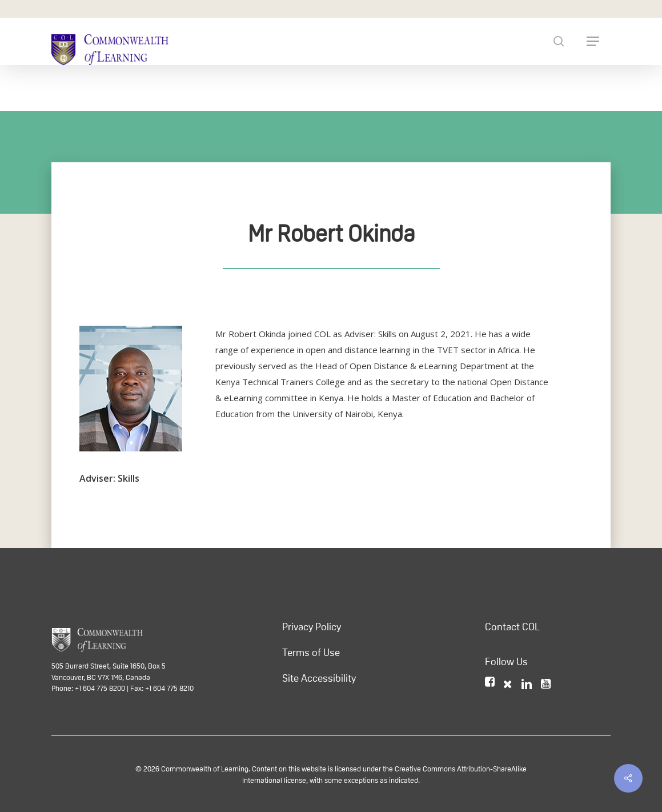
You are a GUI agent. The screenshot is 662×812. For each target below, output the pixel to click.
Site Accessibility (319, 678)
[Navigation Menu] (593, 41)
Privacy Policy (312, 627)
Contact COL (512, 627)
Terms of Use (311, 653)
